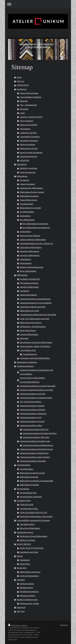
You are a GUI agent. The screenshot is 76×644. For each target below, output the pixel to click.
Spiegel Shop (25, 564)
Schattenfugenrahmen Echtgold (32, 421)
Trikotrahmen (25, 129)
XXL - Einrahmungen (28, 105)
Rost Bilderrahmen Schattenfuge (35, 224)
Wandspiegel (25, 560)
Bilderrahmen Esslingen (29, 196)
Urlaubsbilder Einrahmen (30, 137)
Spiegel (20, 556)
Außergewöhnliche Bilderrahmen (33, 240)
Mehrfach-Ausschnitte (28, 168)
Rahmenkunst (22, 176)
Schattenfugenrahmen (28, 295)
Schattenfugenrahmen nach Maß (32, 307)
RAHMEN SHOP (24, 501)
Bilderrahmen (22, 275)
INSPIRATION (23, 85)
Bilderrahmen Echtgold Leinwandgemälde (36, 481)
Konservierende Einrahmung (31, 153)
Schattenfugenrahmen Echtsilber (33, 410)
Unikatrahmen (25, 259)
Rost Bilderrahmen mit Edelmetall (36, 228)
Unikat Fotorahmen (27, 184)
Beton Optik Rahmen (28, 271)
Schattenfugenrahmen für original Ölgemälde (38, 386)
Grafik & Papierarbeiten (29, 576)
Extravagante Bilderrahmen (31, 247)
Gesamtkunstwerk (30, 354)
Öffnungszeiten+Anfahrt (29, 603)
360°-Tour (21, 611)
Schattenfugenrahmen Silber (31, 426)
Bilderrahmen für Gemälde (30, 208)
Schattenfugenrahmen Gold (30, 418)
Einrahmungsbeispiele (28, 156)
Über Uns (20, 81)
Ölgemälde (24, 109)
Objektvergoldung (27, 584)
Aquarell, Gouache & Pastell (31, 117)
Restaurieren (22, 568)
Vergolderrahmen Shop (29, 509)
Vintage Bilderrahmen (28, 200)
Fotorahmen (24, 180)
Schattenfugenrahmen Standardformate (35, 299)
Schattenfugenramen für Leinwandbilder (36, 303)
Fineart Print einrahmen (29, 93)
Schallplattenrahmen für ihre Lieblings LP (36, 243)
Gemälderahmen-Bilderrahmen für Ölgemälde (38, 315)
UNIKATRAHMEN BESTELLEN (33, 513)
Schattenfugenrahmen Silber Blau (36, 437)
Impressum (21, 607)
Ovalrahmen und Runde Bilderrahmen (35, 358)
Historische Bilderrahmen (30, 528)
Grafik (22, 113)
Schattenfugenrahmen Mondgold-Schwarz (36, 449)
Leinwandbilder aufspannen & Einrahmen (33, 520)
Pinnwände (24, 338)
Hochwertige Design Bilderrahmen (33, 536)
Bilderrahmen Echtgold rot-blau (32, 473)
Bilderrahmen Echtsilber (29, 485)
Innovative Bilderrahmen (30, 255)
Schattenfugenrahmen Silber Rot (35, 429)
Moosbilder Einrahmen (29, 141)
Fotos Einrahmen (26, 121)
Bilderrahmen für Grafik (29, 311)
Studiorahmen (25, 216)
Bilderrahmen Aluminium (27, 362)
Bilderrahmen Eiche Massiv (31, 323)
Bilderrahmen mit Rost (29, 148)
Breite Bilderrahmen (28, 330)
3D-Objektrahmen (27, 212)
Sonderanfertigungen (25, 532)
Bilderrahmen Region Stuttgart (32, 192)
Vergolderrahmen (26, 204)
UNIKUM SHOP (26, 505)
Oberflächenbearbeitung (29, 592)
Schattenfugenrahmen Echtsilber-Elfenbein (40, 433)
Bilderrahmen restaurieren (30, 572)
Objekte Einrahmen (27, 145)
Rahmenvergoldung (27, 596)
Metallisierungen (26, 588)
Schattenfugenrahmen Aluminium (33, 414)
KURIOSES (24, 160)
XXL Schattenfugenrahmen (30, 402)
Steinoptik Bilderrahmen (29, 251)
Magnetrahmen (26, 263)
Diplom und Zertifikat (28, 125)
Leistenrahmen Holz (28, 350)
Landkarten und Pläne (28, 133)
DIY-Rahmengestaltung (29, 283)
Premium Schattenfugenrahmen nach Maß (36, 390)
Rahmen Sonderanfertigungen (31, 267)
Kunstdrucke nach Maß (29, 552)
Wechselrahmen (23, 489)
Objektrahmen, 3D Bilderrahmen (33, 327)
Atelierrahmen (25, 232)
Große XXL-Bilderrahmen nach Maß (34, 319)
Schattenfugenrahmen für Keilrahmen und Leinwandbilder (36, 372)
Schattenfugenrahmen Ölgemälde (33, 461)
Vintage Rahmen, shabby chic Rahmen (35, 346)
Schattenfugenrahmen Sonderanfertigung (36, 398)
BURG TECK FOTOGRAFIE (32, 548)
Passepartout (22, 164)
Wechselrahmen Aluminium (31, 497)
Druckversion (15, 625)
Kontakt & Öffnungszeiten (27, 600)
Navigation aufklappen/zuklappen (38, 4)
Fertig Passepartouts (28, 172)
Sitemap (25, 625)
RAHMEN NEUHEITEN (30, 279)
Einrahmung (22, 89)
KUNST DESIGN (24, 544)
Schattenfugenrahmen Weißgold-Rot (34, 453)
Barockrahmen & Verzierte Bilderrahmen (36, 342)
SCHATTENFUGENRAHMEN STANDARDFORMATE (32, 380)
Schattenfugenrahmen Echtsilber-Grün (35, 441)
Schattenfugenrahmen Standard (32, 406)
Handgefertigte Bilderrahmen (31, 188)
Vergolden (21, 580)
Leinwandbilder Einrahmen (30, 97)
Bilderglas (24, 101)
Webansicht (64, 625)
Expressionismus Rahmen (30, 236)
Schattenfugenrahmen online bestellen (35, 457)
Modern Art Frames (27, 540)
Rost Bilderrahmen (27, 220)
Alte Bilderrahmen (27, 524)
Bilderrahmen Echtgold (29, 477)
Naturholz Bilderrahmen (29, 287)
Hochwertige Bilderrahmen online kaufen (36, 516)
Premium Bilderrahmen (29, 334)
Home (19, 77)
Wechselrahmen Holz (28, 493)
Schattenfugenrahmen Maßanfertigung (38, 445)
